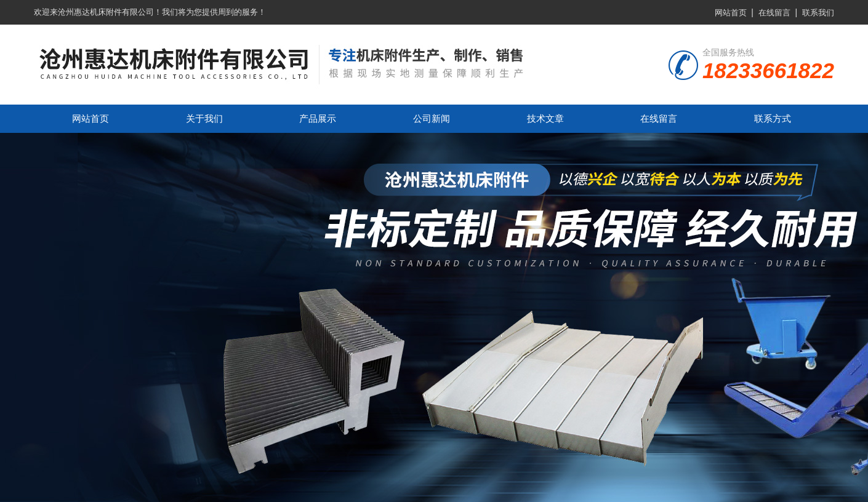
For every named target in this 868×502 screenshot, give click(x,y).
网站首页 (731, 13)
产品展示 (318, 118)
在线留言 (774, 13)
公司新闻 (432, 118)
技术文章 (545, 118)
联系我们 (818, 13)
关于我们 (204, 118)
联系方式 (773, 118)
